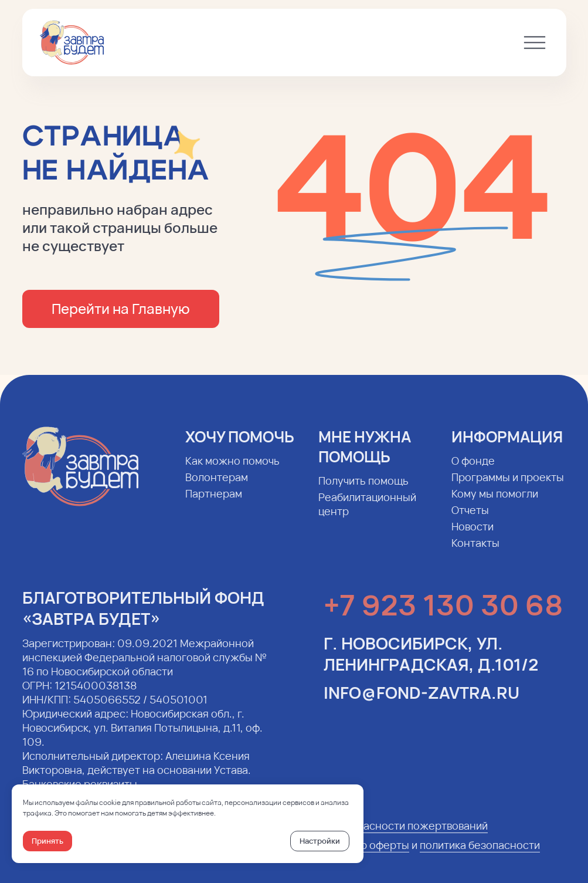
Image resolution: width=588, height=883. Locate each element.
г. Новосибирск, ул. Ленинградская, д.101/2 (431, 663)
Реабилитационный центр (367, 513)
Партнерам (214, 503)
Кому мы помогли (495, 503)
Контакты (475, 552)
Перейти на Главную (121, 308)
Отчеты (470, 519)
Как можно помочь (232, 470)
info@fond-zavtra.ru (422, 702)
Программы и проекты (508, 486)
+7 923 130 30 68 (443, 614)
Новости (473, 536)
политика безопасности (480, 854)
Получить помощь (363, 490)
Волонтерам (217, 486)
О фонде (473, 470)
